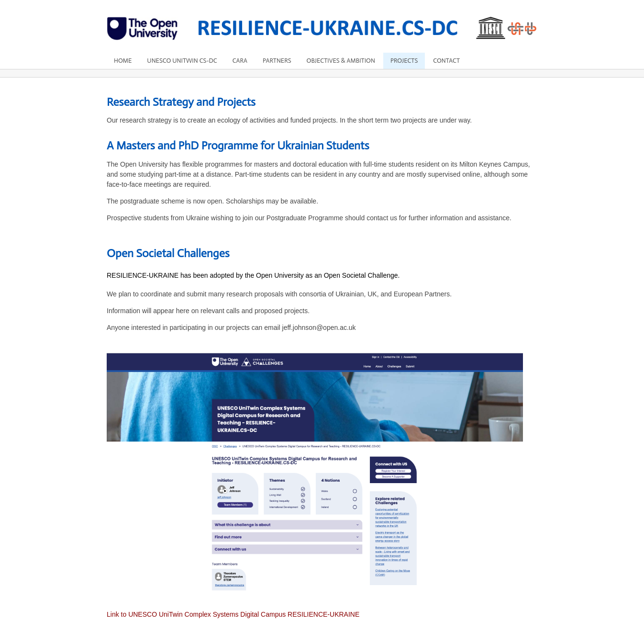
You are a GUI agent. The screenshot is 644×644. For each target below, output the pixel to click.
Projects (404, 61)
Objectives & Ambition (341, 61)
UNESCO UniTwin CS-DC (182, 61)
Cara (240, 61)
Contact (446, 61)
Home (123, 61)
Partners (277, 61)
